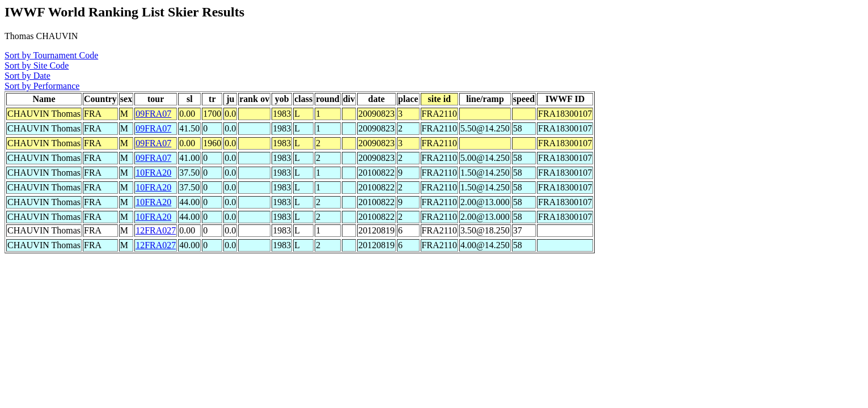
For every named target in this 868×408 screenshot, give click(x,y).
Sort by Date (27, 76)
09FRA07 (153, 114)
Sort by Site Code (37, 65)
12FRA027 (156, 230)
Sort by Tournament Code (51, 55)
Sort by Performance (42, 86)
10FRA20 (153, 173)
